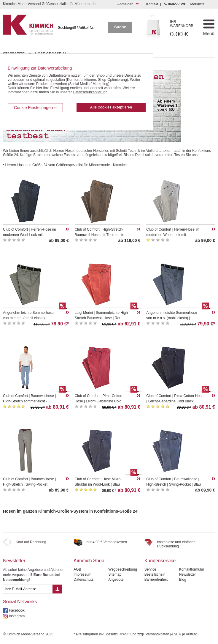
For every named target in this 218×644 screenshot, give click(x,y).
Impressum (82, 574)
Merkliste (197, 4)
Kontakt (152, 4)
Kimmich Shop (89, 561)
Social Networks (20, 602)
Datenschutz (83, 580)
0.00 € (183, 29)
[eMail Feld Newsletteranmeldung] (28, 589)
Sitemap (115, 574)
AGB (77, 569)
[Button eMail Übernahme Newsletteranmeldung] (57, 589)
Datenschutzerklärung (90, 92)
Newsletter (14, 561)
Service (150, 569)
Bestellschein (155, 574)
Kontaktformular (192, 569)
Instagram (17, 616)
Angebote (116, 580)
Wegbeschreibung (123, 569)
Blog (183, 580)
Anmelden (125, 4)
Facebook (17, 610)
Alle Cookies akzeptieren (111, 107)
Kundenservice (160, 561)
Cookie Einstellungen (35, 108)
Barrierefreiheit (156, 580)
